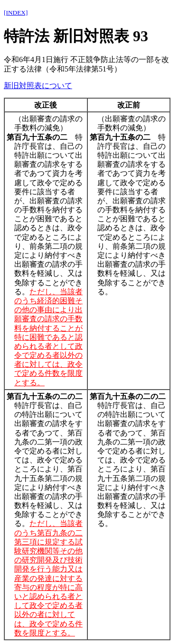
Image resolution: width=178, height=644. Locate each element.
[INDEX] (16, 13)
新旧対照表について (38, 86)
